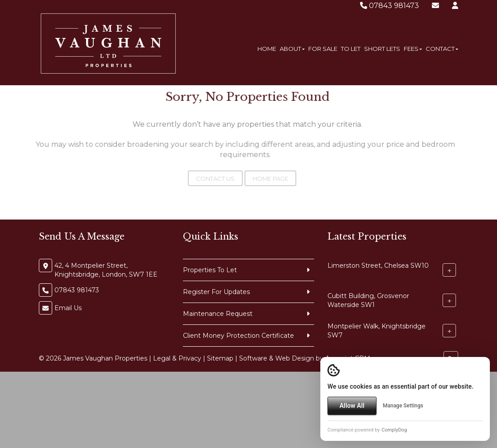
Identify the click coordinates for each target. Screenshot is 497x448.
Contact (442, 49)
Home (267, 49)
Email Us (68, 308)
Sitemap (220, 358)
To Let (351, 49)
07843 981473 (389, 6)
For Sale (323, 49)
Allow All (352, 406)
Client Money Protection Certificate (238, 336)
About (292, 49)
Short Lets (382, 49)
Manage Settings (403, 406)
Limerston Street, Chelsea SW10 (378, 265)
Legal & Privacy (177, 358)
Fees (413, 49)
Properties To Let (210, 270)
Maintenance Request (218, 314)
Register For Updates (216, 292)
